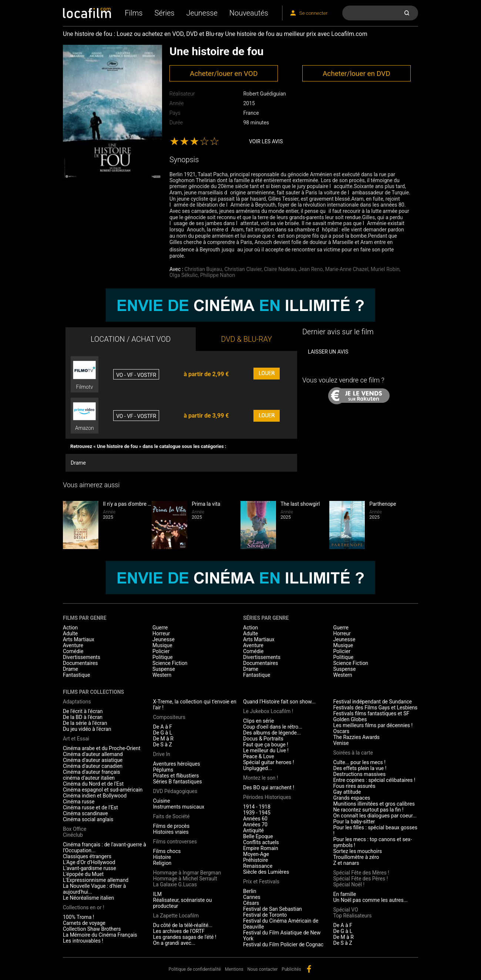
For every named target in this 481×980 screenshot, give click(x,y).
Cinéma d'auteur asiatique (93, 760)
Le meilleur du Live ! (266, 750)
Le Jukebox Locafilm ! (268, 711)
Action (70, 628)
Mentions (234, 969)
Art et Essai (76, 739)
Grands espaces (352, 798)
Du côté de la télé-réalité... (183, 925)
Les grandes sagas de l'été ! (185, 937)
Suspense (164, 669)
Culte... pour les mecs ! (359, 762)
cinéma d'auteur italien (89, 778)
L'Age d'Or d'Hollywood (89, 862)
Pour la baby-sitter (354, 822)
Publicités (291, 969)
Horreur (161, 633)
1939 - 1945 (257, 813)
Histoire (162, 857)
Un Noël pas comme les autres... (371, 900)
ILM (158, 894)
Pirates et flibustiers (176, 776)
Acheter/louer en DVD (356, 73)
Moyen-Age (256, 854)
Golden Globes (350, 719)
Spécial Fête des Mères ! (361, 873)
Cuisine (162, 801)
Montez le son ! (261, 778)
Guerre (160, 628)
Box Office (75, 829)
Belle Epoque (258, 836)
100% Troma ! (78, 917)
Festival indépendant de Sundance (373, 702)
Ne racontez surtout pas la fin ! (369, 810)
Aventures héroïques (177, 764)
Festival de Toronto (265, 915)
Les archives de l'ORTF (179, 931)
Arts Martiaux (79, 639)
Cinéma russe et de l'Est (90, 807)
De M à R (164, 739)
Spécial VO (346, 910)
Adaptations (77, 702)
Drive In (162, 754)
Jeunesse (202, 13)
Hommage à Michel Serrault (185, 879)
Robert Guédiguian (264, 94)
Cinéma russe (79, 802)
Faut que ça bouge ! (266, 745)
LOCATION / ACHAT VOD (131, 339)
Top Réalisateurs (353, 916)
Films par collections (93, 692)
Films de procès (171, 826)
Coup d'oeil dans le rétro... (273, 727)
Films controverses (175, 842)
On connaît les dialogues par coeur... (375, 816)
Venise (341, 743)
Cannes (252, 897)
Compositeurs (169, 717)
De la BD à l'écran (83, 717)
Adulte (70, 633)
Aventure (73, 645)
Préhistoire (255, 860)
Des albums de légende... (272, 733)
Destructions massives (360, 774)
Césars (251, 903)
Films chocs (167, 851)
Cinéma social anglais (88, 819)
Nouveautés (249, 13)
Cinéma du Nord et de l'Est (93, 784)
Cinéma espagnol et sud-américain (103, 790)
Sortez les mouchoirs (358, 851)
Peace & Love (259, 756)
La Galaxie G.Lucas (175, 884)
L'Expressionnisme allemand (96, 880)
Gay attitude (347, 792)
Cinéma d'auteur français (92, 772)
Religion (162, 863)
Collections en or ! (84, 907)
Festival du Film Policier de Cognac (283, 944)
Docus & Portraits (263, 739)
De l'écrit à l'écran (83, 711)
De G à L (163, 733)
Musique (162, 645)
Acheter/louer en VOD (224, 73)
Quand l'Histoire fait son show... (279, 702)
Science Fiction (170, 663)
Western (162, 675)
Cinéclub (73, 835)
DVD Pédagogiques (175, 791)
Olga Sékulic (184, 275)
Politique (163, 657)
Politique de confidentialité (195, 969)
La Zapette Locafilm (176, 916)
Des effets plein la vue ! (360, 768)
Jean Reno (311, 269)
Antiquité (253, 830)
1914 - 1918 (257, 807)
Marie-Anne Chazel (347, 269)
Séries (165, 13)
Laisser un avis (328, 352)
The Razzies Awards (356, 737)
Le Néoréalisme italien (88, 898)
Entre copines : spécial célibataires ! (374, 780)
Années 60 (255, 819)
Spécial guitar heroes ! (269, 762)
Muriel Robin (385, 269)
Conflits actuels (261, 842)
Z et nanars (346, 863)
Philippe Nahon (218, 275)
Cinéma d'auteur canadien (93, 766)
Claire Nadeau (280, 269)
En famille (345, 894)
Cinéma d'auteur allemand (93, 754)
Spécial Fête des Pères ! (361, 879)
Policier (161, 651)
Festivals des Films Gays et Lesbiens (376, 708)
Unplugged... (258, 768)
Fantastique (76, 675)
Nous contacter (263, 969)
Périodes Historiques (267, 797)
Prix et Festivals (261, 882)
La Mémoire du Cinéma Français (100, 935)
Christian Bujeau (203, 269)
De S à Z (163, 745)
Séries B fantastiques (178, 782)
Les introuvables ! (83, 941)
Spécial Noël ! (349, 884)
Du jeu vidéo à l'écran (87, 729)
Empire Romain (261, 848)
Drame (78, 463)
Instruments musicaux (179, 807)
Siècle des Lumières (266, 872)
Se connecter (313, 13)
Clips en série (258, 721)
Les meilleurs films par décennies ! (373, 725)
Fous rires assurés (354, 786)
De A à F (163, 727)
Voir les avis (266, 141)
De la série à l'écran (85, 723)
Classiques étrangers (87, 856)
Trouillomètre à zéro (356, 857)
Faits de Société (171, 816)
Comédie (73, 651)
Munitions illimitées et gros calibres (374, 804)
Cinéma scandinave (85, 813)
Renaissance (258, 866)
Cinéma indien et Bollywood (95, 796)
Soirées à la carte (353, 753)
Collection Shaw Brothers (92, 929)
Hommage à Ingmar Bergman (187, 873)
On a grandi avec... (174, 943)
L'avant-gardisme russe (90, 868)
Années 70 (255, 825)
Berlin (250, 891)
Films (134, 13)
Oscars (342, 731)
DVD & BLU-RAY (246, 339)
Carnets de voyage (84, 923)
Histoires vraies (171, 832)
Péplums (163, 770)
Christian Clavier (243, 269)
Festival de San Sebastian (273, 909)
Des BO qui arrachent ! (269, 787)
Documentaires (80, 663)
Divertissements (82, 657)
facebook (309, 969)
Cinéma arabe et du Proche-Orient (102, 748)
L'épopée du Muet (83, 874)
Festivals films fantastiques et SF (371, 713)
